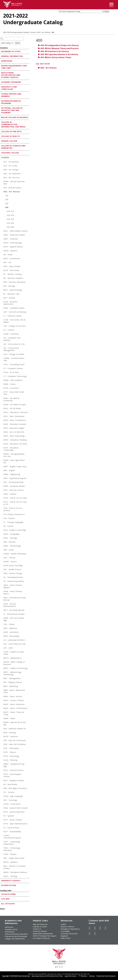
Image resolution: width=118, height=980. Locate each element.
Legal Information (70, 976)
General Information (12, 56)
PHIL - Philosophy (11, 748)
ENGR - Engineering (12, 474)
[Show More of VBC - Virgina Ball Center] (2, 858)
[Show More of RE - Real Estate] (2, 785)
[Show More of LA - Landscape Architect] (2, 640)
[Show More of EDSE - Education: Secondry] (2, 444)
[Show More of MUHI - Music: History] (2, 697)
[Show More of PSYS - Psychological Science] (2, 775)
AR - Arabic (8, 255)
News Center (66, 938)
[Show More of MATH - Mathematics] (2, 658)
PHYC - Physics (10, 752)
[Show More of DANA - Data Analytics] (2, 381)
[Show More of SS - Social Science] (2, 828)
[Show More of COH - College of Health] (2, 355)
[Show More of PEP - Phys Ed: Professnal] (2, 741)
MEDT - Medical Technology (15, 668)
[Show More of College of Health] (1, 136)
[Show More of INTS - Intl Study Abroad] (2, 610)
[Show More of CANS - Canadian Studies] (2, 308)
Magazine (64, 936)
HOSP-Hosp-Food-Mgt (13, 565)
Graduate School (11, 929)
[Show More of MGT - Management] (2, 679)
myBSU (63, 924)
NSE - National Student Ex (15, 729)
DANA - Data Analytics (13, 380)
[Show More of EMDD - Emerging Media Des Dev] (2, 454)
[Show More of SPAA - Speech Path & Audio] (2, 808)
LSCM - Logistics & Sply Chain (14, 653)
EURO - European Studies (14, 486)
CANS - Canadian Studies (14, 308)
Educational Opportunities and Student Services (11, 75)
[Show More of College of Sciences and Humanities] (1, 146)
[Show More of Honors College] (1, 141)
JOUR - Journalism (11, 632)
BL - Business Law (11, 294)
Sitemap (92, 976)
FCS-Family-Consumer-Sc (14, 514)
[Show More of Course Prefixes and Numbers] (1, 94)
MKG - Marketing (11, 686)
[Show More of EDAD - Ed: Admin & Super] (2, 405)
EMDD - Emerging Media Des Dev (14, 455)
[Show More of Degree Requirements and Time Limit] (1, 66)
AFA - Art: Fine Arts (12, 178)
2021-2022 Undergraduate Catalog (16, 32)
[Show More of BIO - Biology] (2, 286)
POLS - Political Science (14, 770)
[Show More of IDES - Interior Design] (2, 574)
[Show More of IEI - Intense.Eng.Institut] (2, 582)
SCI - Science (9, 792)
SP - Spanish (9, 816)
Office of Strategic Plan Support (45, 936)
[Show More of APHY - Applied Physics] (2, 247)
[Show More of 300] (4, 204)
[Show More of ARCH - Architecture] (2, 259)
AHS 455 (10, 219)
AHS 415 (10, 211)
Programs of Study (11, 51)
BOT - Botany (9, 298)
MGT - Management (12, 678)
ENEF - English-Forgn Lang (15, 466)
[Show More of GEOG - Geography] (2, 534)
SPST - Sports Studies (13, 820)
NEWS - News (9, 718)
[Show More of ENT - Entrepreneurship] (2, 483)
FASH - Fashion (10, 494)
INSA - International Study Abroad (15, 599)
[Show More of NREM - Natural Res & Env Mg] (2, 723)
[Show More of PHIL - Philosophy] (2, 749)
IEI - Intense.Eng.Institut (14, 581)
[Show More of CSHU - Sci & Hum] (2, 373)
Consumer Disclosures (69, 934)
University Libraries (40, 931)
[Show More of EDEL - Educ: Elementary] (2, 417)
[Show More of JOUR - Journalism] (2, 632)
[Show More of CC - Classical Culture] (2, 316)
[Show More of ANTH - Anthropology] (2, 243)
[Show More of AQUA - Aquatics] (2, 251)
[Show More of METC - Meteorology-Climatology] (2, 672)
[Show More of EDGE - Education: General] (2, 424)
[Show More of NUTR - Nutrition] (2, 737)
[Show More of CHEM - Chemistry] (2, 334)
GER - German (9, 542)
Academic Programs (11, 82)
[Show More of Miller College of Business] (1, 117)
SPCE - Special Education (14, 812)
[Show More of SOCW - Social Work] (2, 804)
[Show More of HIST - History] (2, 558)
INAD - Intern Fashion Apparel (13, 586)
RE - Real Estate (10, 784)
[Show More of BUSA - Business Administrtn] (2, 302)
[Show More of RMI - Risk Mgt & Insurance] (2, 789)
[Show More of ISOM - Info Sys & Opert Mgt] (2, 618)
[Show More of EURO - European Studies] (2, 486)
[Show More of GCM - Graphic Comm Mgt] (2, 530)
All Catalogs (8, 904)
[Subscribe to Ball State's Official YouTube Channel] (100, 928)
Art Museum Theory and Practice (60, 48)
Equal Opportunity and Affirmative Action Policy (47, 976)
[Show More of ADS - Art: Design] (2, 170)
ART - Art (7, 262)
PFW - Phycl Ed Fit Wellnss (15, 744)
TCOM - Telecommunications (12, 837)
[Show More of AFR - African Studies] (2, 188)
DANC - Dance (10, 384)
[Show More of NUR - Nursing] (2, 733)
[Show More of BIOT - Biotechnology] (2, 290)
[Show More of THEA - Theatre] (2, 855)
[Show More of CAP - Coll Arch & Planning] (2, 312)
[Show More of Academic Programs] (1, 82)
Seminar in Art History (55, 51)
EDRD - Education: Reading (15, 440)
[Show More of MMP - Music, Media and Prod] (2, 691)
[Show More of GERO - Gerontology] (2, 546)
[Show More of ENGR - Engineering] (2, 475)
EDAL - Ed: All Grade (12, 408)
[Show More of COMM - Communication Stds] (2, 359)
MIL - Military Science (13, 682)
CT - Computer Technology (15, 376)
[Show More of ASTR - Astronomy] (2, 271)
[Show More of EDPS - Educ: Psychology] (2, 436)
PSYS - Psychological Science (12, 775)
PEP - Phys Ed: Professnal (14, 740)
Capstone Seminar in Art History (59, 54)
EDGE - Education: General (15, 424)
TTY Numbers (83, 976)
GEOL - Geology (10, 538)
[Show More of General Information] (1, 56)
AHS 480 (10, 227)
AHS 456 (10, 223)
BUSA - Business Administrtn (11, 303)
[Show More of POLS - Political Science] (2, 771)
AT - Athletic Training (13, 274)
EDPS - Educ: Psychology (14, 436)
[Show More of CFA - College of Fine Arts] (2, 326)
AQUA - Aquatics (10, 251)
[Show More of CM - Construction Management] (2, 348)
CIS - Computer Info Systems (12, 339)
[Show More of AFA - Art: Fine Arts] (2, 178)
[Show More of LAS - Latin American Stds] (2, 644)
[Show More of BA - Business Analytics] (2, 278)
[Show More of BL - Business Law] (2, 294)
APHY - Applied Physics (13, 247)
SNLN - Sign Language (13, 796)
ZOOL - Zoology (10, 876)
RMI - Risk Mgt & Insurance (15, 788)
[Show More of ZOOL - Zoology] (2, 877)
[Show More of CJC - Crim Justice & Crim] (2, 344)
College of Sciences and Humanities (13, 147)
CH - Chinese (9, 330)
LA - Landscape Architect (14, 640)
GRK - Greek (9, 550)
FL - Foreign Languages (14, 522)
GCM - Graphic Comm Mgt (15, 530)
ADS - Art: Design (11, 170)
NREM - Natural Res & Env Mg (15, 723)
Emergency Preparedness (70, 929)
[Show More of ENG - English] (2, 471)
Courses (33, 32)
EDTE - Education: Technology (11, 449)
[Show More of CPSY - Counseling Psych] (2, 365)
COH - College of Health (14, 354)
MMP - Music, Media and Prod (14, 691)
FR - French (8, 526)
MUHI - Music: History (13, 696)
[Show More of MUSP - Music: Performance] (2, 709)
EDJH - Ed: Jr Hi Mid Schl (14, 432)
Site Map (5, 899)
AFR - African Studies (12, 188)
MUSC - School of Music (14, 700)
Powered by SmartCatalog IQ (106, 976)
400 (7, 207)
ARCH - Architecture (12, 258)
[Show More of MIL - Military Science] (2, 683)
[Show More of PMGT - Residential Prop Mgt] (2, 764)
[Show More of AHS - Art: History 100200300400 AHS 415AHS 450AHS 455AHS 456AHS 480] (2, 192)
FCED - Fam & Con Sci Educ (15, 498)
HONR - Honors (10, 562)
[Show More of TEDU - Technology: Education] (2, 848)
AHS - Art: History (44, 32)
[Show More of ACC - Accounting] (2, 162)
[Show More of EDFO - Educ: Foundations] (2, 421)
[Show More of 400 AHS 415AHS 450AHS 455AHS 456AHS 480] (4, 208)
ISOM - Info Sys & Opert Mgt (14, 619)
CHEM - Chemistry (11, 334)
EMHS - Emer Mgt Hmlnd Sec (14, 461)
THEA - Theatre (10, 854)
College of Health (10, 136)
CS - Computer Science (13, 368)
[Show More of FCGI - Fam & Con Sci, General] (2, 508)
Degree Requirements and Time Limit (14, 67)
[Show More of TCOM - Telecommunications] (2, 836)
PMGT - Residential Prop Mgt (14, 765)
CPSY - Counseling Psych (14, 364)
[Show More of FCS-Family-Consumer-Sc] (2, 515)
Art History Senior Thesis (56, 57)
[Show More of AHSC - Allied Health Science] (2, 231)
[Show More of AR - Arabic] (2, 255)
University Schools (11, 881)
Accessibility (65, 931)
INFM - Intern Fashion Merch (13, 593)
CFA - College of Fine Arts (15, 326)
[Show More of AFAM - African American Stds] (2, 182)
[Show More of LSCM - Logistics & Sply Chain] (2, 652)
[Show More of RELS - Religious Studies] (2, 781)
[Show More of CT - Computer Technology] (2, 377)
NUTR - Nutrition (11, 736)
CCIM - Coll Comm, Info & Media (15, 321)
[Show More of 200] (4, 200)
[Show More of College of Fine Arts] (1, 131)
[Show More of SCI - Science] (2, 793)
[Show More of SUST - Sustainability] (2, 832)
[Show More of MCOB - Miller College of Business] (2, 662)
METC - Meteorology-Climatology (13, 673)
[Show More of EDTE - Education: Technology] (2, 448)
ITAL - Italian (9, 624)
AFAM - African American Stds (14, 183)
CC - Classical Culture (13, 316)
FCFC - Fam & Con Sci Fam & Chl (15, 503)
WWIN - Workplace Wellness (15, 872)
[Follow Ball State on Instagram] (106, 928)
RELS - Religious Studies (14, 780)
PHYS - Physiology (11, 756)
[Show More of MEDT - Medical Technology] (2, 669)
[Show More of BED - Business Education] (2, 282)
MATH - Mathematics (13, 658)
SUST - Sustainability (12, 832)
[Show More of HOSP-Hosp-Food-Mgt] (2, 566)
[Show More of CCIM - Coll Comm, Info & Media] (2, 320)
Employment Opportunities (43, 934)
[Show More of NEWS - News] (2, 719)
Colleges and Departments (15, 939)
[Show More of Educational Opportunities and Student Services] (1, 73)
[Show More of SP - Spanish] (2, 816)
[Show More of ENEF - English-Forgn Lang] (2, 467)
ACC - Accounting (11, 162)
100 (7, 196)
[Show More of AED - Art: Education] (2, 174)
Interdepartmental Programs (11, 102)
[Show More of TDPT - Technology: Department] (2, 842)
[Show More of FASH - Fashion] (2, 494)
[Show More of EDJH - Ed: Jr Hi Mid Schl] (2, 432)
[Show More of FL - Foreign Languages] (2, 523)
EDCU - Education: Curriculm (16, 412)
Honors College (9, 141)
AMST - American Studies (14, 235)
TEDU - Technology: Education (12, 849)
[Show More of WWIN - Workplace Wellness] (2, 873)
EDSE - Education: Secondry (15, 444)
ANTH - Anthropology (13, 243)
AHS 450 (10, 215)
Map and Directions (40, 924)
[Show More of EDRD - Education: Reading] (2, 440)
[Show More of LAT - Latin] (2, 648)
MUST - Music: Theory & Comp (14, 713)
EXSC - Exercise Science (14, 490)
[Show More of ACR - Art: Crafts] (2, 166)
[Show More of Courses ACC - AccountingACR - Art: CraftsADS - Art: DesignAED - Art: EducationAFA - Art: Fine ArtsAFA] (1, 157)
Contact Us (37, 929)
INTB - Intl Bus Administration (10, 605)
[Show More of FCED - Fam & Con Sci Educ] (2, 498)
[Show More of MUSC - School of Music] (2, 701)
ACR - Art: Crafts (10, 166)
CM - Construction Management (11, 349)
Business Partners (67, 927)
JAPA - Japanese (10, 628)
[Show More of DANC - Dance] (2, 384)
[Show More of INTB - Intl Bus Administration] (2, 604)
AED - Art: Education (12, 174)
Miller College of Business (15, 117)
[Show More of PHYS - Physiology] (2, 756)
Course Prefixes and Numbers (11, 95)
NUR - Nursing (10, 733)
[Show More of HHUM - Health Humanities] (2, 554)
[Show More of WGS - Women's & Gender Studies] (2, 866)
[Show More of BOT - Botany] (2, 298)
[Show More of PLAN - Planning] (2, 760)
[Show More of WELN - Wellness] (2, 862)
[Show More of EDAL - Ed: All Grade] (2, 409)
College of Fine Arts (11, 131)
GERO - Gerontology (12, 546)
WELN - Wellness (11, 862)
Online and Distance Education (16, 934)
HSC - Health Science (12, 569)
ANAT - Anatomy (11, 239)
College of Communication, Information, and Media (13, 124)
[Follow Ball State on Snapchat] (95, 933)
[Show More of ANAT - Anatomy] (2, 239)
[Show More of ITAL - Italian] (2, 625)
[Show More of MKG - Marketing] (2, 687)
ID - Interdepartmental (13, 577)
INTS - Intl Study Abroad (14, 610)
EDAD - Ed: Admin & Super (15, 404)
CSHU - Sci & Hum (11, 372)
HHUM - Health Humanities (15, 554)
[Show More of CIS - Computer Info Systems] (2, 338)
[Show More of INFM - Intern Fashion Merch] (2, 592)
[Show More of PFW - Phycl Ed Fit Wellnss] (2, 745)
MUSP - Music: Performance (15, 708)
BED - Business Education (15, 282)
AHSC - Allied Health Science (16, 231)
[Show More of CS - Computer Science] (2, 369)
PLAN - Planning (10, 760)
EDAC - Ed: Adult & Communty (11, 399)
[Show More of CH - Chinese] (2, 330)
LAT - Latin (8, 648)
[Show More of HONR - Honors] (2, 562)
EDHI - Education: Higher (14, 428)
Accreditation (9, 885)
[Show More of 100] (4, 196)
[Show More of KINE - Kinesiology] (2, 636)
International (10, 932)
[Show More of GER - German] (2, 542)
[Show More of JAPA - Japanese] (2, 629)
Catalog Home (8, 894)
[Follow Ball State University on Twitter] (95, 928)
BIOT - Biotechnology (13, 290)
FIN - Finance (9, 518)
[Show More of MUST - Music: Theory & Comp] (2, 713)
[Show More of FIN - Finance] (2, 519)
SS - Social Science (11, 828)
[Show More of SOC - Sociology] (2, 800)
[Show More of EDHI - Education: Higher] (2, 428)
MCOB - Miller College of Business (14, 663)
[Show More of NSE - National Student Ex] (2, 729)
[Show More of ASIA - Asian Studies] (2, 267)
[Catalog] (81, 11)
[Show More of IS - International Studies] (2, 614)
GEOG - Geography (11, 534)
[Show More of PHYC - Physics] (2, 753)
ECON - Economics (11, 388)
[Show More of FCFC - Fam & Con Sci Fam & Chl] (2, 502)
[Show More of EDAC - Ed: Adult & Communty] (2, 399)
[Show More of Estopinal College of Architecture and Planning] (1, 108)
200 (7, 199)
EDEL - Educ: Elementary (14, 416)
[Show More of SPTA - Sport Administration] (2, 824)
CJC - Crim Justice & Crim (14, 344)
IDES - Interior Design (13, 573)
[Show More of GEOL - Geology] (2, 538)
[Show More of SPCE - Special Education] (2, 812)
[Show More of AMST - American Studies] (2, 235)
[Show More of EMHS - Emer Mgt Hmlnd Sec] (2, 461)
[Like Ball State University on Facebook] (90, 928)
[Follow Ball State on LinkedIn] (90, 933)
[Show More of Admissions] (1, 61)
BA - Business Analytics (13, 278)
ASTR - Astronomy (11, 270)
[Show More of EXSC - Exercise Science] (2, 490)
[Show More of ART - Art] (2, 263)
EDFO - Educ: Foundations (15, 420)
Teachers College (10, 153)
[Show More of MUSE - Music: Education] (2, 705)
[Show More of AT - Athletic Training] (2, 275)
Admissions (7, 61)
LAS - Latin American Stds (15, 644)
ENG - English (9, 470)
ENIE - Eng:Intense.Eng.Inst (15, 478)
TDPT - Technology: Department (12, 843)
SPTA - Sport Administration (15, 824)
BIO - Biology (9, 286)
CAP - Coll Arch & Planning (15, 312)
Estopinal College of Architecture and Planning (12, 110)
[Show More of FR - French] (2, 526)
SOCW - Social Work (12, 804)
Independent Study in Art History (60, 45)
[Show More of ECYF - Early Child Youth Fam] (2, 392)
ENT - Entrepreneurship (13, 482)
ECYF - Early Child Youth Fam (14, 393)
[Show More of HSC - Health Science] (2, 570)
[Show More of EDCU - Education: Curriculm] (2, 413)
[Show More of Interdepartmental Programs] (1, 101)
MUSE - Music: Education (14, 704)
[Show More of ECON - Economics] (2, 388)
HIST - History (9, 558)
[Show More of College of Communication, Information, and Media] (1, 122)
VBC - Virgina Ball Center (14, 858)
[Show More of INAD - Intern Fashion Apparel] (2, 585)
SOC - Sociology (10, 800)
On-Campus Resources (41, 938)
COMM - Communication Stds (14, 359)
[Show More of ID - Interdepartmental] (2, 578)
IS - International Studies (14, 614)
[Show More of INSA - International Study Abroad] (2, 598)
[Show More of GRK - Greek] (2, 550)
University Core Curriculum (9, 88)
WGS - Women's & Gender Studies (15, 867)
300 (7, 203)
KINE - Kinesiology (11, 636)
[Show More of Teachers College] (1, 153)
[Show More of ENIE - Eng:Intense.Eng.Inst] (2, 479)
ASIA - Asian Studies (12, 266)
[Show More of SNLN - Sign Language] (2, 796)
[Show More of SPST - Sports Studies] (2, 820)
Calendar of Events (40, 927)
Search (18, 43)
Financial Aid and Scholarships (16, 936)
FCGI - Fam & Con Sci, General (13, 509)
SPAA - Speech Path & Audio (16, 808)
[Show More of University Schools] (1, 880)
